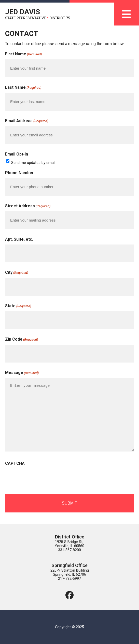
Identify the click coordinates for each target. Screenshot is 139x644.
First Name (23, 54)
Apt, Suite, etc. (19, 239)
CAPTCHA (15, 463)
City (17, 273)
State (18, 306)
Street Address (28, 206)
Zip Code (22, 340)
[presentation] (44, 479)
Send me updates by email (33, 163)
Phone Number (19, 173)
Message (22, 373)
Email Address (27, 121)
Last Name (23, 88)
